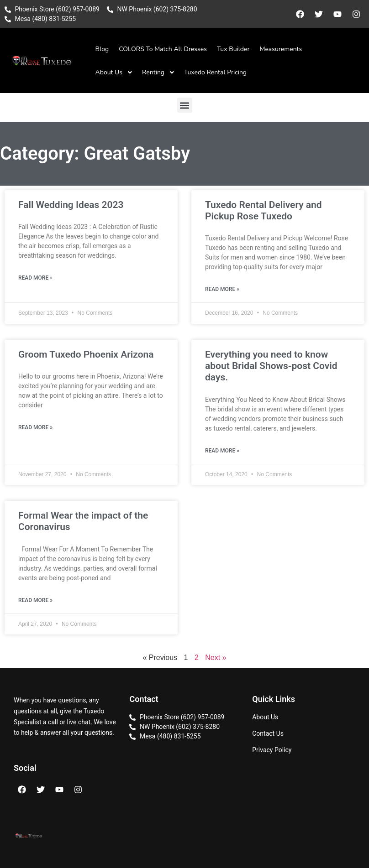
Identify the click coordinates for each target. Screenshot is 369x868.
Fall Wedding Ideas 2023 (71, 205)
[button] (185, 105)
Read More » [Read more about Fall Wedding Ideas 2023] (35, 278)
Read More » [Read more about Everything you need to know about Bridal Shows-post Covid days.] (222, 451)
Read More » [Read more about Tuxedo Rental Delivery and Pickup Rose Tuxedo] (222, 289)
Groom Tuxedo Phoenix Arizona (86, 354)
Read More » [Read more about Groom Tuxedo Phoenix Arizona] (35, 427)
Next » (216, 657)
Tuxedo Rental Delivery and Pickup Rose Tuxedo (264, 211)
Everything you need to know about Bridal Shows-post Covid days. (271, 366)
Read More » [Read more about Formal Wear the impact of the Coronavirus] (35, 600)
